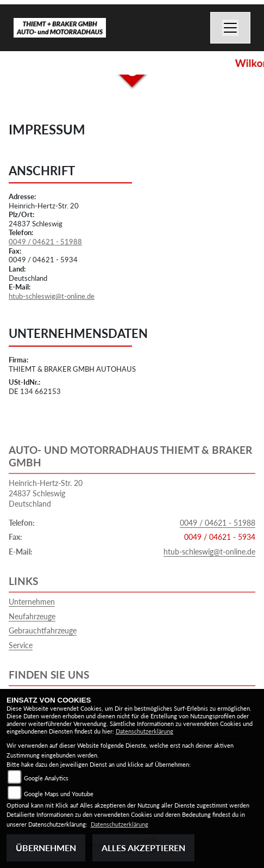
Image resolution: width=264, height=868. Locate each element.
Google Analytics (46, 778)
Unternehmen (32, 602)
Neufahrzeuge (32, 616)
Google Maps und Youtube (59, 794)
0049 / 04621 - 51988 (45, 242)
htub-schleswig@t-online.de (52, 296)
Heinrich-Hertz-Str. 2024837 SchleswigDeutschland (46, 493)
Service (21, 645)
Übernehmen (46, 848)
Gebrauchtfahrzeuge (43, 630)
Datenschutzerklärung (144, 731)
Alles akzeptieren (143, 848)
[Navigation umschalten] (230, 28)
